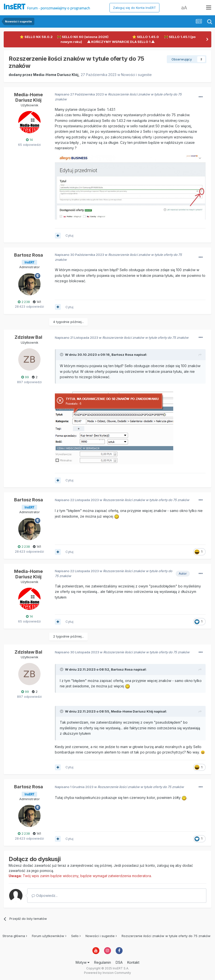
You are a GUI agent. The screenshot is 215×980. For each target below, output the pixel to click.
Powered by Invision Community (107, 973)
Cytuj (69, 235)
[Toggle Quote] (62, 355)
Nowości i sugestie (136, 75)
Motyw (83, 962)
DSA (119, 962)
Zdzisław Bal (28, 337)
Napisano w (122, 338)
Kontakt (133, 962)
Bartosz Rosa (29, 255)
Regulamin (103, 962)
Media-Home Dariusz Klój (56, 75)
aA (184, 8)
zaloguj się (166, 865)
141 (37, 302)
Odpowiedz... (45, 895)
